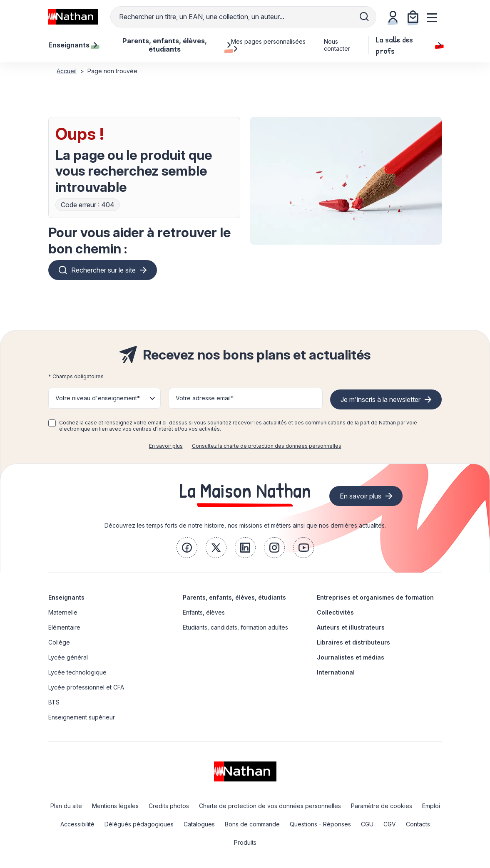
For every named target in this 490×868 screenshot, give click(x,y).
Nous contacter (337, 45)
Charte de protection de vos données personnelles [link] (270, 806)
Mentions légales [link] (115, 806)
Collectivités (335, 612)
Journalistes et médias (351, 657)
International (336, 672)
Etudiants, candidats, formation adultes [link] (235, 627)
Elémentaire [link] (64, 627)
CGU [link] (367, 824)
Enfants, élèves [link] (204, 612)
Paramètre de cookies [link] (382, 806)
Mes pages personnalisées (268, 45)
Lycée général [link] (68, 657)
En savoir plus (166, 446)
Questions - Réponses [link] (320, 824)
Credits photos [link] (169, 806)
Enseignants (66, 597)
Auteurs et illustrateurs (351, 627)
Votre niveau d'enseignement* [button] (98, 398)
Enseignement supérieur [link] (82, 717)
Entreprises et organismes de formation (375, 597)
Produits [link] (245, 842)
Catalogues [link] (199, 824)
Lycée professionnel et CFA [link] (86, 687)
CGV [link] (390, 824)
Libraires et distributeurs (353, 642)
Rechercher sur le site (103, 270)
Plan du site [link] (66, 806)
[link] (187, 548)
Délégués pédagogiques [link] (139, 824)
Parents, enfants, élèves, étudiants (234, 597)
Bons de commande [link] (252, 824)
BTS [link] (54, 702)
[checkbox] (52, 423)
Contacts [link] (418, 824)
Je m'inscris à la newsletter (381, 399)
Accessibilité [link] (77, 824)
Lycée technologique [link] (77, 672)
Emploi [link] (431, 806)
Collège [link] (59, 642)
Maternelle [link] (63, 612)
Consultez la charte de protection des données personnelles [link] (267, 446)
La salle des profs (409, 45)
